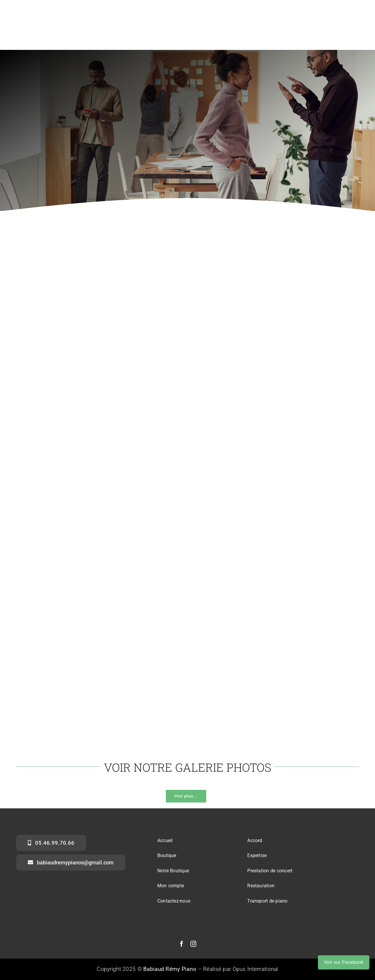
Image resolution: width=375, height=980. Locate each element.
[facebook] (182, 944)
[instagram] (193, 944)
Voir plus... (186, 796)
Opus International (255, 969)
